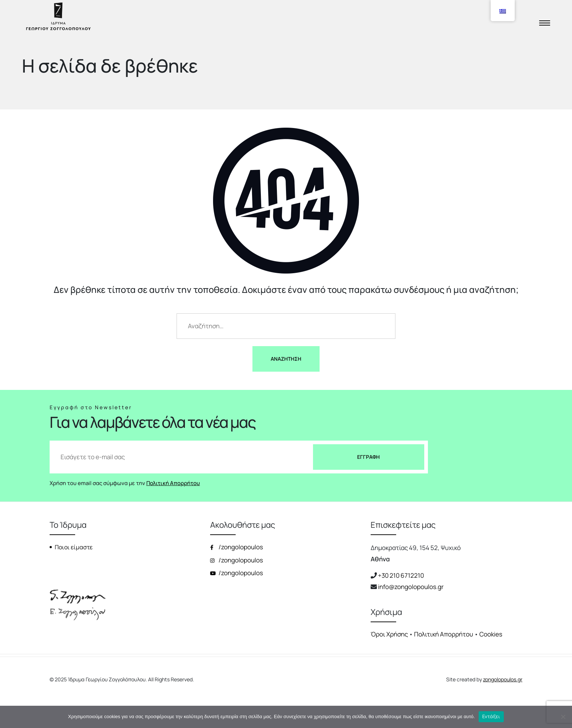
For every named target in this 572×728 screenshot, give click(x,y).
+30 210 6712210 (401, 575)
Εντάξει (491, 716)
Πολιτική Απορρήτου (173, 483)
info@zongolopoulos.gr (411, 587)
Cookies (491, 634)
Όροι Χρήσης (389, 634)
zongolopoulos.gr (503, 679)
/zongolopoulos (237, 547)
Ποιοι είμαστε (74, 547)
